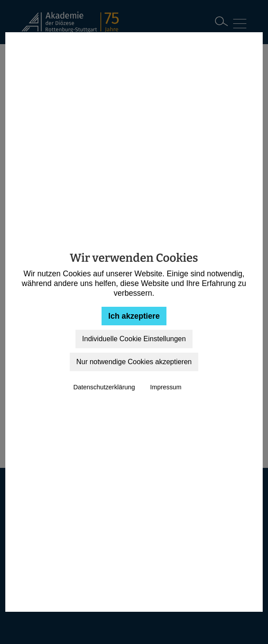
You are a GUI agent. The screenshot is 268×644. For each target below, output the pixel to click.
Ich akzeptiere (134, 316)
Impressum (166, 387)
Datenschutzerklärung (104, 387)
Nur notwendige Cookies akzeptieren (134, 362)
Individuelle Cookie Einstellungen (134, 339)
